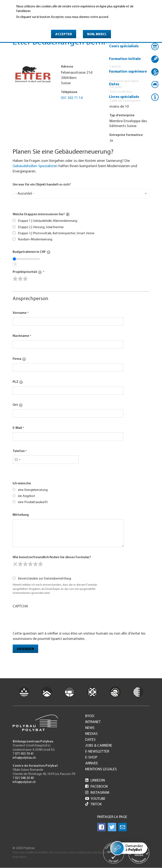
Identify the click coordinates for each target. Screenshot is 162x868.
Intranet (93, 722)
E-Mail (17, 428)
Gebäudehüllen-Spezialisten (35, 166)
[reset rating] (15, 564)
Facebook (97, 787)
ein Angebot (27, 496)
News (90, 728)
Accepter (64, 34)
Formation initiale (125, 59)
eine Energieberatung (33, 490)
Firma (19, 359)
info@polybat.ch (24, 782)
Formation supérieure (128, 72)
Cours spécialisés (124, 46)
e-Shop (91, 758)
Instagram (97, 793)
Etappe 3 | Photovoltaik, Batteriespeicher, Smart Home (56, 233)
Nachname (21, 336)
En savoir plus (27, 23)
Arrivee (92, 764)
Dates (114, 84)
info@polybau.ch (24, 758)
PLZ (18, 382)
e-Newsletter (97, 752)
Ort (18, 405)
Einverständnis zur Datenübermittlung (45, 579)
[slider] (20, 279)
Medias (91, 734)
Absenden (25, 649)
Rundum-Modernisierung (35, 240)
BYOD (90, 716)
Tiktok (93, 804)
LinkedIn (95, 781)
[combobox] (17, 460)
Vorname (20, 313)
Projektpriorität (27, 272)
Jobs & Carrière (99, 746)
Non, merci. (97, 34)
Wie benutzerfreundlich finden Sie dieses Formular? (52, 557)
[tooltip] (68, 214)
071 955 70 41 (24, 754)
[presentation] (45, 619)
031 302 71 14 (72, 98)
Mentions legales (101, 769)
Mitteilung (21, 515)
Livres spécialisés (124, 97)
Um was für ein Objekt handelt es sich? (42, 185)
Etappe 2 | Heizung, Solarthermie (41, 227)
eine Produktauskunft (33, 502)
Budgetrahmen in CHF (32, 252)
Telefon (19, 451)
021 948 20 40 (24, 778)
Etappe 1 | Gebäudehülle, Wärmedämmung (48, 221)
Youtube (95, 799)
